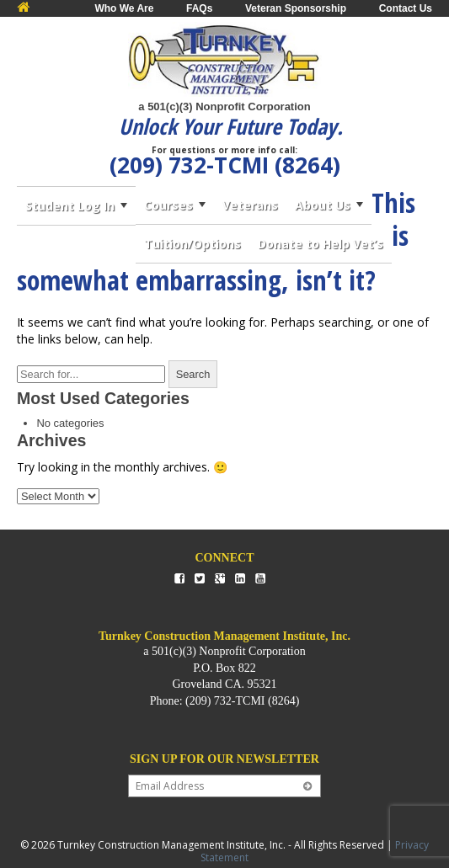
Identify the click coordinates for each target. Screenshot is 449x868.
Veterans (250, 205)
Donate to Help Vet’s (321, 244)
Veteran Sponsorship (296, 8)
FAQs (199, 8)
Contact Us (406, 8)
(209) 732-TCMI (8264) (225, 165)
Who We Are (124, 8)
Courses (168, 205)
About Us (323, 205)
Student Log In (70, 206)
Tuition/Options (192, 244)
